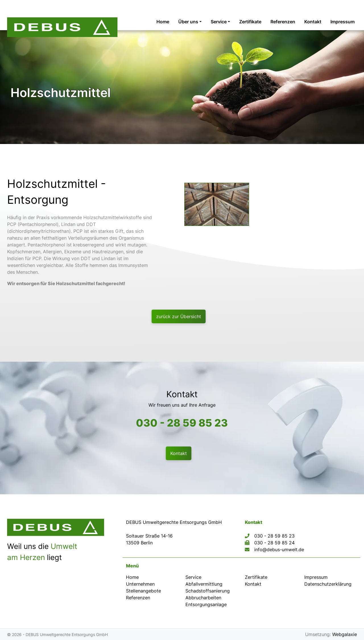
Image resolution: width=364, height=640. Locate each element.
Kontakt (253, 584)
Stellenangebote (143, 591)
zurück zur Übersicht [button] (179, 316)
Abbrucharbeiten (203, 598)
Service (193, 577)
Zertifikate (256, 577)
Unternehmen (140, 584)
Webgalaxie (345, 634)
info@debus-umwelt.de (279, 550)
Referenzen (138, 598)
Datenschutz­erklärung (328, 584)
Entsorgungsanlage (206, 604)
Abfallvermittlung (204, 584)
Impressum (316, 577)
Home (132, 577)
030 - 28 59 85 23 (182, 423)
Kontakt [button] (179, 453)
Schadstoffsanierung (208, 591)
